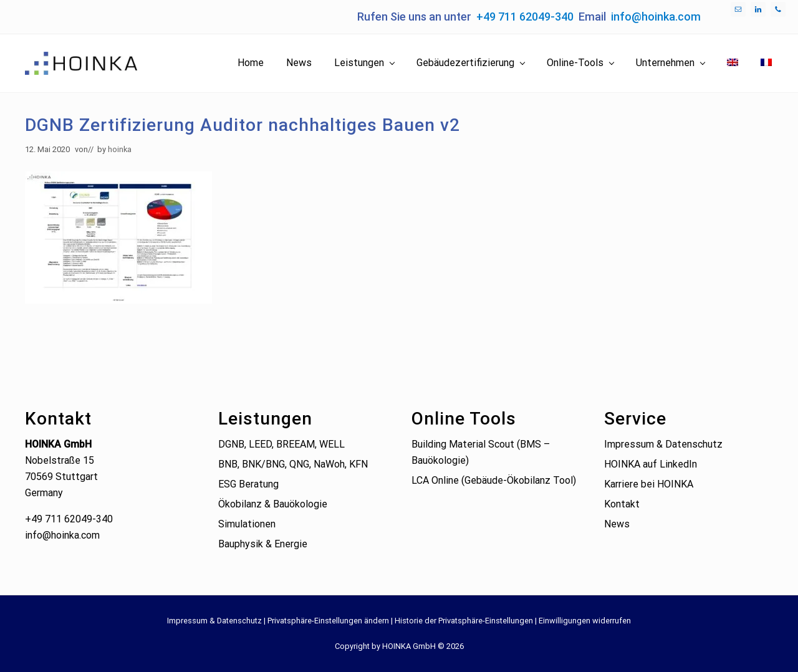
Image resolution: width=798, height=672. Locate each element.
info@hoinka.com (656, 17)
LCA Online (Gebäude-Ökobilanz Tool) (494, 480)
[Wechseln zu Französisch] (766, 63)
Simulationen (247, 524)
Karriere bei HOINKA (649, 484)
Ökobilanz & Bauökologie (273, 504)
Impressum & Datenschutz (663, 444)
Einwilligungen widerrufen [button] (585, 621)
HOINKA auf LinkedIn (651, 464)
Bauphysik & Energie (263, 544)
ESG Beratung (248, 484)
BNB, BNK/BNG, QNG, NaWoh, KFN (293, 464)
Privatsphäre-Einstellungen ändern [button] (328, 621)
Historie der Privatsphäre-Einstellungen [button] (464, 621)
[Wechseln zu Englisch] (733, 63)
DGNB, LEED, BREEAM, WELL (281, 444)
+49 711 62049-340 (525, 17)
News (617, 524)
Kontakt (622, 504)
